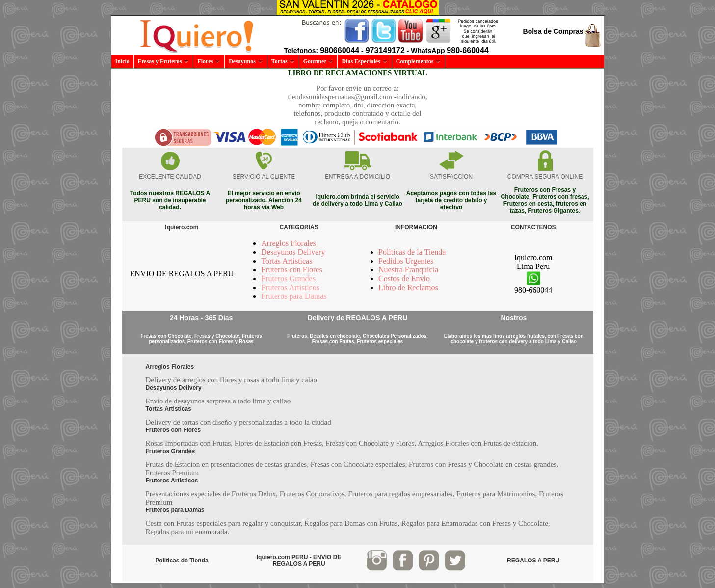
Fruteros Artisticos (290, 287)
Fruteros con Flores (291, 270)
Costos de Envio (404, 279)
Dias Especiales (364, 61)
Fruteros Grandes (288, 279)
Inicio (122, 61)
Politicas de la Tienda (412, 252)
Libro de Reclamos (408, 287)
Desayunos (246, 61)
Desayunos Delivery (293, 252)
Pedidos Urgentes (406, 261)
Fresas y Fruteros (164, 61)
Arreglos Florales (289, 243)
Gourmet (318, 61)
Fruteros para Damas (294, 296)
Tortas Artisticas (287, 261)
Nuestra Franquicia (408, 270)
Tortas (283, 61)
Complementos (419, 61)
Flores (209, 61)
